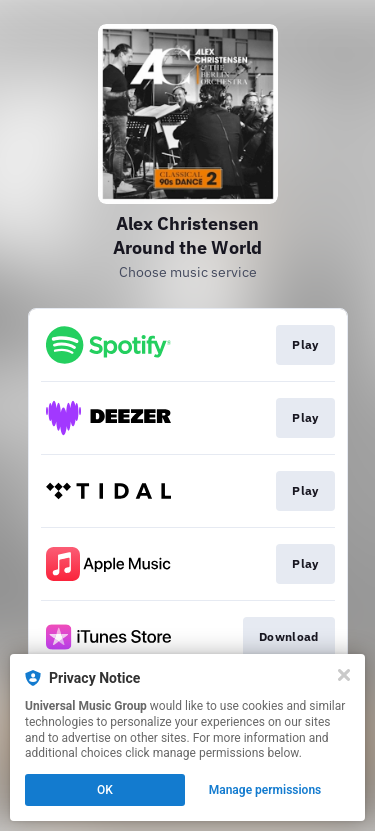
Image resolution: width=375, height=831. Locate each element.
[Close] (344, 675)
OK (105, 790)
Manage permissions (265, 790)
